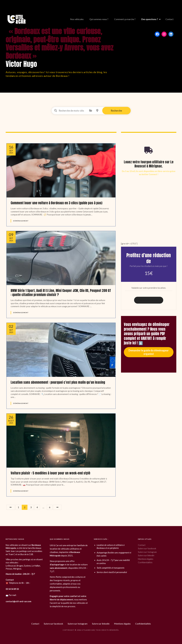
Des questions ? (150, 19)
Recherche (116, 111)
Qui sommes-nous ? (99, 19)
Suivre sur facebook (147, 548)
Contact (169, 19)
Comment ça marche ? (125, 19)
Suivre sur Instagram (147, 552)
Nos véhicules (77, 19)
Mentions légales (146, 559)
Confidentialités (145, 562)
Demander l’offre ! (149, 300)
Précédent (11, 507)
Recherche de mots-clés (56, 111)
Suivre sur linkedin (146, 555)
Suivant (57, 507)
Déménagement (21, 221)
